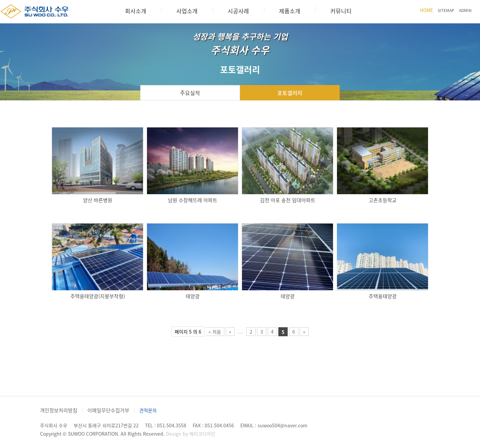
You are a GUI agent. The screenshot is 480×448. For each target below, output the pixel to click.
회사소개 (136, 11)
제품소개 (290, 11)
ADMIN (465, 10)
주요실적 (190, 93)
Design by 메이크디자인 (191, 434)
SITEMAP (446, 10)
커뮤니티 (341, 11)
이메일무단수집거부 (108, 410)
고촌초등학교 (383, 200)
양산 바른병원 (98, 200)
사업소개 (187, 11)
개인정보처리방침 (59, 410)
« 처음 (215, 332)
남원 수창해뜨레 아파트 (193, 200)
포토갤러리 (290, 93)
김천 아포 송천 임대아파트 (288, 200)
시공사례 (238, 11)
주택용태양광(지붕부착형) (98, 296)
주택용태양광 (383, 296)
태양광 (193, 296)
